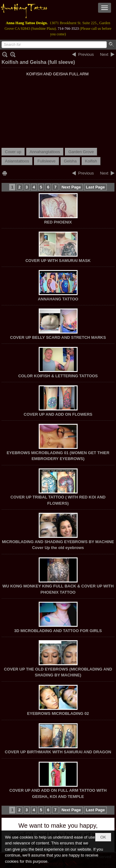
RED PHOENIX (58, 222)
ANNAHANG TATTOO (58, 299)
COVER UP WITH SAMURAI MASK (58, 261)
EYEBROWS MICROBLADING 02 (58, 713)
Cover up (13, 152)
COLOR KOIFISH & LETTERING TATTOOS (58, 376)
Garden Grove (81, 152)
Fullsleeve (47, 161)
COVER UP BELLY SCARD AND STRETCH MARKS (58, 337)
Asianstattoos (17, 161)
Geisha (70, 161)
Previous (86, 54)
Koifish (91, 161)
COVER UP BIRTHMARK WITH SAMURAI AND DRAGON (58, 752)
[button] (105, 8)
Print (5, 173)
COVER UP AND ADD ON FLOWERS (58, 414)
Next (104, 54)
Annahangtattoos (45, 152)
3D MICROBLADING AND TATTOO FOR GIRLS (58, 631)
